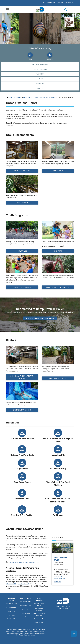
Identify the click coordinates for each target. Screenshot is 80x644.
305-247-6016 (59, 576)
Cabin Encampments (22, 171)
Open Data (25, 609)
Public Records (25, 613)
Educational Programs (22, 287)
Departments (28, 97)
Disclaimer (12, 615)
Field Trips (58, 251)
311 (43, 3)
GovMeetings (51, 3)
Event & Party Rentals (22, 410)
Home (10, 97)
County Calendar (39, 619)
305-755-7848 (11, 584)
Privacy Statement (12, 607)
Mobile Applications (25, 605)
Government (18, 97)
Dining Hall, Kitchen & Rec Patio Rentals (22, 377)
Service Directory (25, 617)
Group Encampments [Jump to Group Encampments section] (40, 64)
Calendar (60, 3)
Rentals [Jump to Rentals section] (40, 79)
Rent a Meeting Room (58, 378)
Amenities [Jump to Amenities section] (40, 84)
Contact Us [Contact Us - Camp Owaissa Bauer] (57, 582)
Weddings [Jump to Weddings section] (40, 74)
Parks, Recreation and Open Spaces (46, 97)
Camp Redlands (22, 203)
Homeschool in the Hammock (58, 287)
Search (66, 10)
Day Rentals (58, 171)
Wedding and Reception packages (40, 318)
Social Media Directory (39, 610)
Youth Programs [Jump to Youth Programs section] (40, 69)
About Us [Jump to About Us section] (40, 88)
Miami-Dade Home (12, 604)
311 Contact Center (25, 602)
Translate (69, 3)
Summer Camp (22, 251)
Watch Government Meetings (39, 615)
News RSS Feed (39, 623)
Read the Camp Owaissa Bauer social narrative (24, 562)
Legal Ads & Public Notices (39, 605)
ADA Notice (12, 611)
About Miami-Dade (12, 619)
